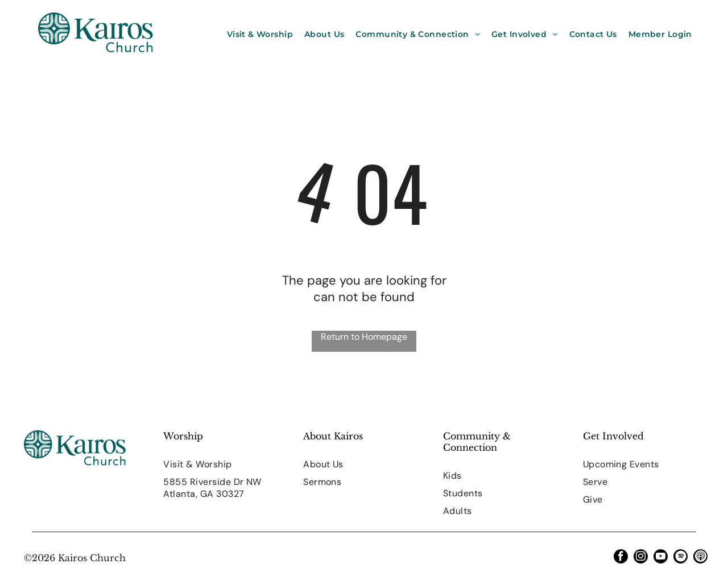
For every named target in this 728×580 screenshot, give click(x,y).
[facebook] (621, 558)
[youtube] (661, 558)
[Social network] (700, 558)
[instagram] (641, 558)
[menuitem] (260, 34)
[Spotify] (681, 558)
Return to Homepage (364, 337)
